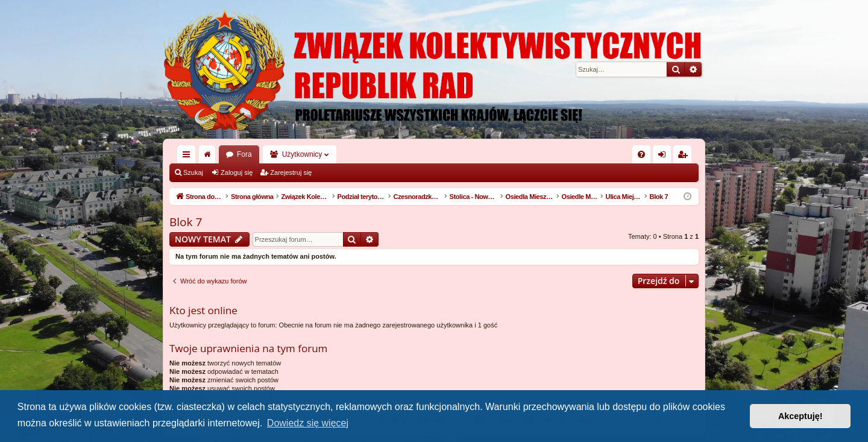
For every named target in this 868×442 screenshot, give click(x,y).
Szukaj (193, 172)
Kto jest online (203, 310)
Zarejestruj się (291, 172)
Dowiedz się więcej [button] (308, 423)
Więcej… (189, 157)
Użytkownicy (302, 154)
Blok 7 (186, 222)
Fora (244, 154)
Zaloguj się (237, 172)
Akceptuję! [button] (800, 416)
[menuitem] (641, 154)
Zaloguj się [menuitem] (665, 157)
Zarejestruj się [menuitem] (685, 157)
